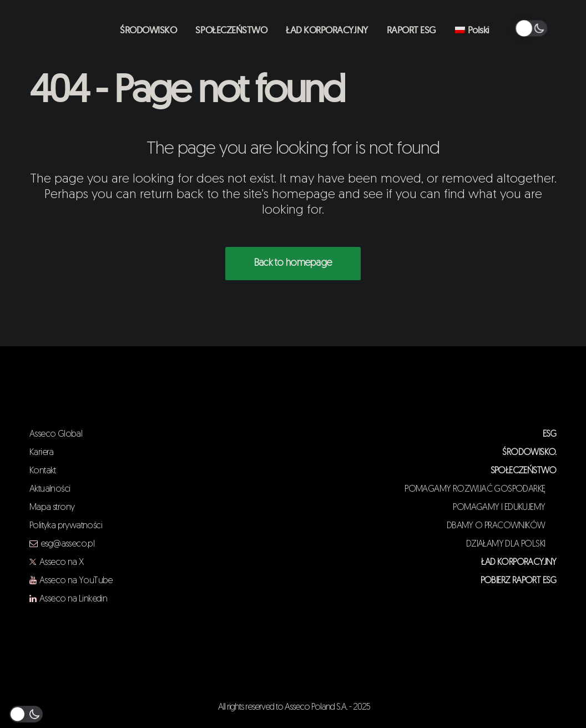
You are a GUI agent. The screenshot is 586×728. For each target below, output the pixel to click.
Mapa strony (52, 508)
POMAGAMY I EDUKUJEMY (504, 508)
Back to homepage (293, 263)
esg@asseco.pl (67, 544)
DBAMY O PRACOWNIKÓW (502, 526)
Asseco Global (56, 434)
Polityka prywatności (66, 526)
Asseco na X (61, 563)
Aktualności (50, 489)
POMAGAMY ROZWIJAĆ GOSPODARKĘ (481, 489)
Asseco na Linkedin (73, 599)
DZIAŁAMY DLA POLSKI (511, 544)
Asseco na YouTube (76, 581)
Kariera (42, 453)
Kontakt (43, 471)
